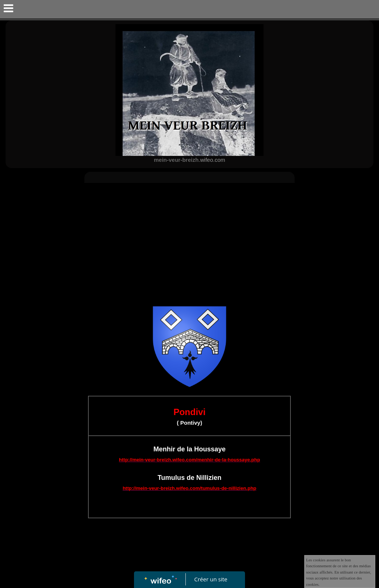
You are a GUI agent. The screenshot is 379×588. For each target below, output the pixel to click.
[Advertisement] (189, 242)
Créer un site (211, 579)
